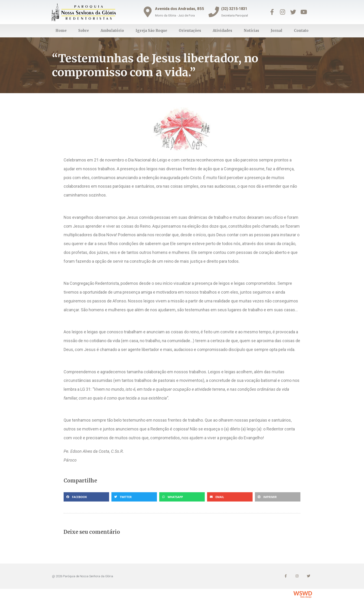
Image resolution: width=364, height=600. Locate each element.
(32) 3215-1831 (237, 9)
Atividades (222, 31)
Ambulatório (112, 31)
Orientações (190, 31)
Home (61, 31)
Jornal (276, 31)
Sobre (84, 31)
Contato (301, 31)
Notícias (251, 31)
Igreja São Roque (151, 31)
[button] (86, 497)
